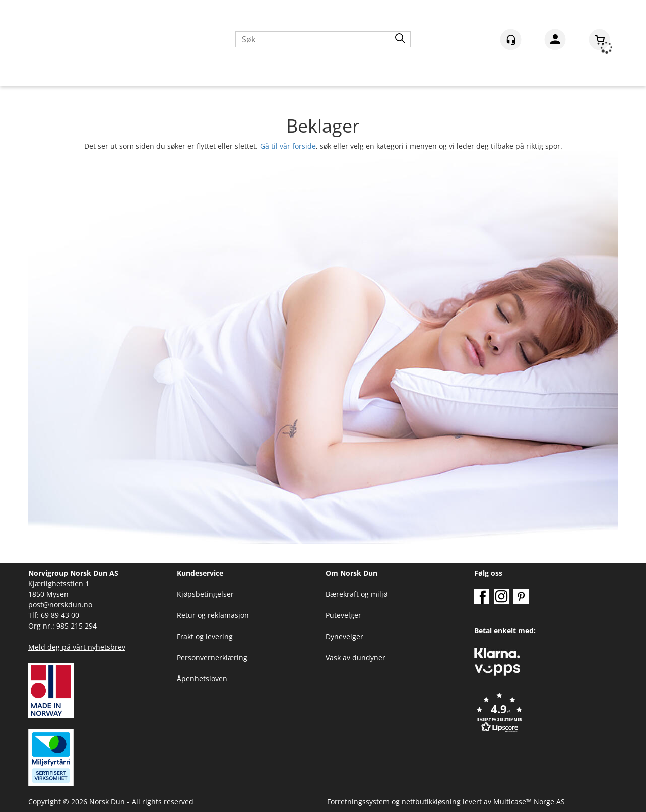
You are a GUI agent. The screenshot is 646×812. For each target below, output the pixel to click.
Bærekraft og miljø (357, 594)
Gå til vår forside (288, 146)
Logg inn (555, 41)
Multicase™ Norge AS (529, 802)
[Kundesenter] (511, 40)
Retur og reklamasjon (213, 615)
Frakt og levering (205, 636)
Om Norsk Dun (351, 573)
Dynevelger (344, 636)
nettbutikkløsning (431, 802)
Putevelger (343, 615)
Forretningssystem (358, 802)
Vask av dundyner (356, 658)
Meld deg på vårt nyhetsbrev (77, 647)
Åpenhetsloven (202, 679)
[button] (546, 713)
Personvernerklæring (212, 658)
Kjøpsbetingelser (205, 594)
